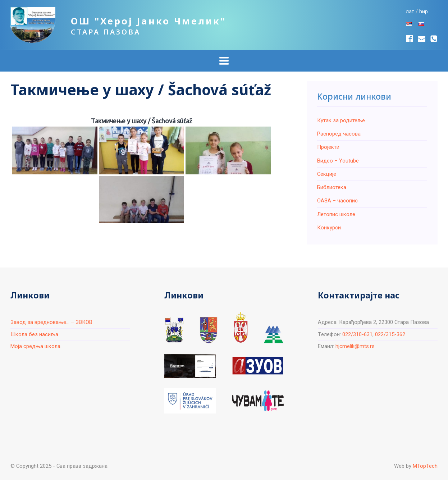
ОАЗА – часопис (337, 201)
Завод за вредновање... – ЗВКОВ (51, 322)
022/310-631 (357, 334)
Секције (327, 174)
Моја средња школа (35, 346)
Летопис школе (336, 214)
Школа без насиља (34, 334)
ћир (424, 12)
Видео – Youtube (338, 161)
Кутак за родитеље (341, 120)
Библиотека (332, 187)
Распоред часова (339, 134)
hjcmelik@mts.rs (355, 346)
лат (410, 12)
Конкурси (329, 228)
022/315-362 (390, 334)
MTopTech (425, 466)
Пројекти (328, 147)
